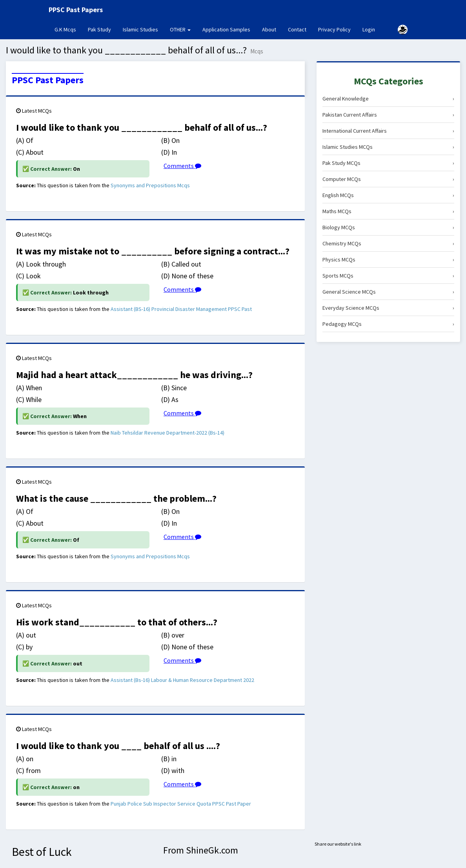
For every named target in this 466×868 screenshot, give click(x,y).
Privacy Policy (334, 29)
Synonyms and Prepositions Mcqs (150, 185)
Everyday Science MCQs (388, 308)
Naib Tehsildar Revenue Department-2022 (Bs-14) (167, 433)
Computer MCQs (388, 179)
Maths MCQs (388, 211)
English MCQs (388, 195)
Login (369, 29)
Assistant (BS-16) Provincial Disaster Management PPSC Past (181, 309)
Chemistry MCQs (388, 243)
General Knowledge (388, 99)
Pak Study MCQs (388, 163)
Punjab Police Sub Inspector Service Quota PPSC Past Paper (181, 804)
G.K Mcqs (68, 29)
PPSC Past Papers (48, 80)
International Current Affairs (388, 131)
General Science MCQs (388, 292)
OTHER (180, 29)
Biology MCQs (388, 227)
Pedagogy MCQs (388, 324)
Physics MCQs (388, 259)
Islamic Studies (140, 29)
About (269, 29)
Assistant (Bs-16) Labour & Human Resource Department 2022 (182, 680)
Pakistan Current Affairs (388, 115)
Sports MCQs (388, 276)
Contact (297, 29)
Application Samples (226, 29)
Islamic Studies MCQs (388, 147)
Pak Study (99, 29)
